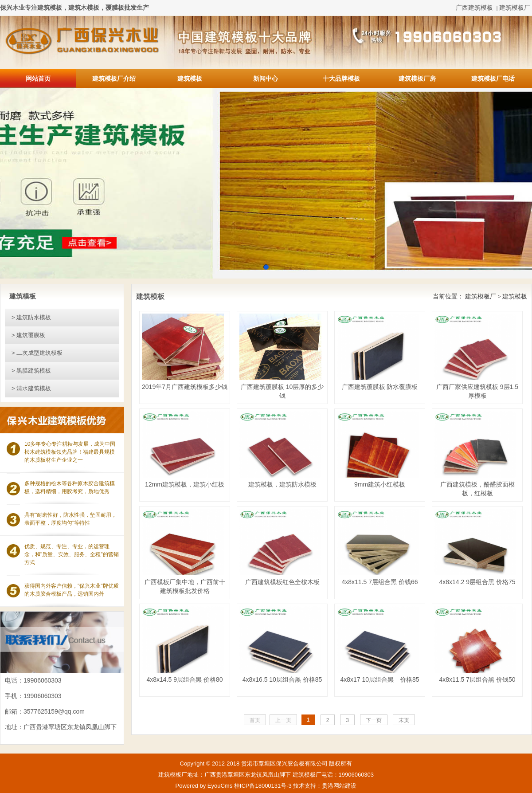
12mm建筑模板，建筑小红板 (185, 484)
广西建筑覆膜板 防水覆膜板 (380, 387)
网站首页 (38, 79)
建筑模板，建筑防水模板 (282, 484)
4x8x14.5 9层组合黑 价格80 (185, 679)
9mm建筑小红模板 (380, 484)
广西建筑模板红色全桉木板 (282, 582)
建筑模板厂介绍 (114, 79)
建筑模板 (190, 79)
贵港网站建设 (339, 786)
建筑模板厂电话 (493, 79)
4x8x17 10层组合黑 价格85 (379, 679)
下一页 (374, 720)
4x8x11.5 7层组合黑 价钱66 (380, 582)
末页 (404, 720)
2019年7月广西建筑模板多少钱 (185, 387)
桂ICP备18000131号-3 (263, 786)
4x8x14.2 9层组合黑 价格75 (477, 582)
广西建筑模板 (474, 8)
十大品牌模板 (341, 79)
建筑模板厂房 (417, 79)
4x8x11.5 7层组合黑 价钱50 (477, 679)
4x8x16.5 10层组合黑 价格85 (282, 679)
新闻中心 (266, 79)
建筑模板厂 (515, 8)
